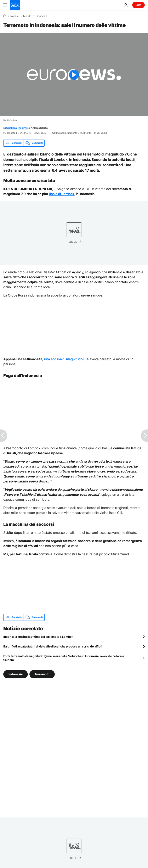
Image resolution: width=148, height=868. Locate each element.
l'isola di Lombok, (62, 194)
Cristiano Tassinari (17, 128)
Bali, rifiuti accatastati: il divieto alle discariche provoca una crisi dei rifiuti (53, 646)
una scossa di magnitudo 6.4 (66, 359)
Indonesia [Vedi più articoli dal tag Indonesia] (16, 674)
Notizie (15, 16)
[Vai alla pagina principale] (15, 5)
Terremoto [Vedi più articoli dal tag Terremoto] (42, 674)
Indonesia (41, 16)
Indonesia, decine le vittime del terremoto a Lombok (38, 637)
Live (138, 5)
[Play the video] (74, 75)
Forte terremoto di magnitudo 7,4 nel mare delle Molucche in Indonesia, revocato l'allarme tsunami (64, 658)
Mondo (27, 16)
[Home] (5, 16)
